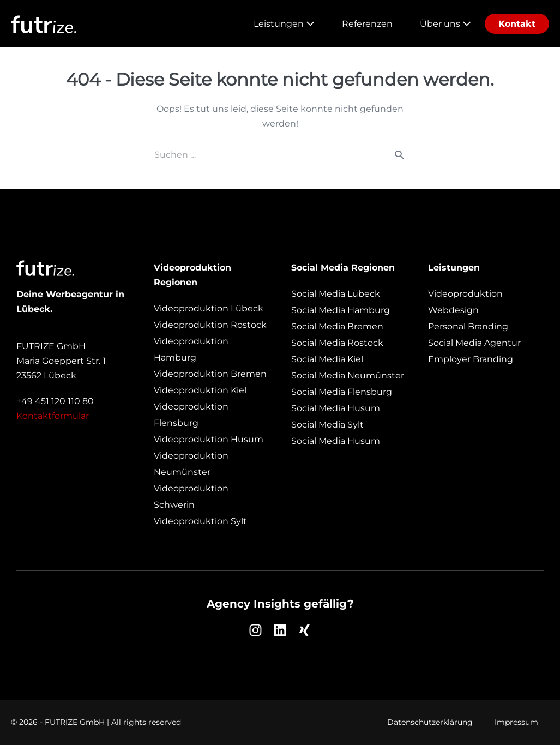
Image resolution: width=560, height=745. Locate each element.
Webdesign (453, 310)
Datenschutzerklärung (430, 722)
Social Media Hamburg (341, 310)
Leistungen (284, 24)
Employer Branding (471, 359)
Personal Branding (468, 326)
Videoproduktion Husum (209, 439)
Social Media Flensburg (342, 392)
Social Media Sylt (327, 425)
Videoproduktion (465, 294)
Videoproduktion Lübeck (209, 308)
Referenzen (367, 24)
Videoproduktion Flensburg (191, 415)
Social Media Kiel (327, 359)
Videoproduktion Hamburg (191, 349)
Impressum (516, 722)
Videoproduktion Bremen (210, 374)
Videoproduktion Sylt (200, 521)
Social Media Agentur (474, 343)
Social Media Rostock (337, 343)
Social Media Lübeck (336, 294)
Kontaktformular (53, 416)
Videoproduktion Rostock (210, 325)
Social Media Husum (336, 408)
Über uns (445, 24)
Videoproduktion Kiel (200, 390)
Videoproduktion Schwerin (191, 497)
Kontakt (517, 24)
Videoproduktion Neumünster (191, 464)
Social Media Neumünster (348, 375)
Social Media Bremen (337, 326)
